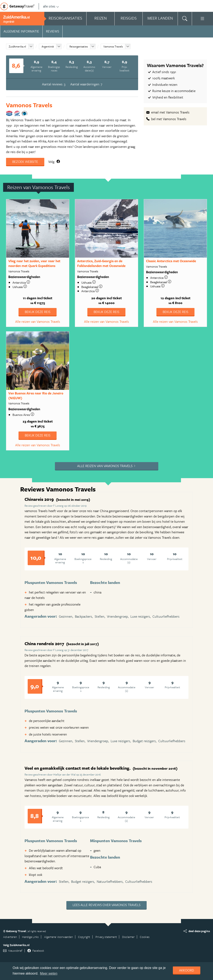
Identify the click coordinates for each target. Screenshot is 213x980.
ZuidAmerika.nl (17, 46)
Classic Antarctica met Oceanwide (171, 261)
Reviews (53, 31)
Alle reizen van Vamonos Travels (38, 322)
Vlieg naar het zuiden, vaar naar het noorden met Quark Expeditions (34, 263)
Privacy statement (106, 937)
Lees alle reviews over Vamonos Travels (106, 905)
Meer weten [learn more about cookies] (49, 973)
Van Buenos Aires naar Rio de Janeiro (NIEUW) (36, 396)
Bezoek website (25, 162)
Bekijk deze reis (38, 312)
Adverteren (10, 937)
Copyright (84, 937)
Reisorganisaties (79, 46)
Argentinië (48, 46)
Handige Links (30, 937)
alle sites (51, 6)
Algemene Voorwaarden (58, 937)
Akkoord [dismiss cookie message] (187, 970)
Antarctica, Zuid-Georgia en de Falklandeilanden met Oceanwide (101, 263)
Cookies (145, 937)
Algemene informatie (21, 31)
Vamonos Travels (113, 46)
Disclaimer (128, 937)
